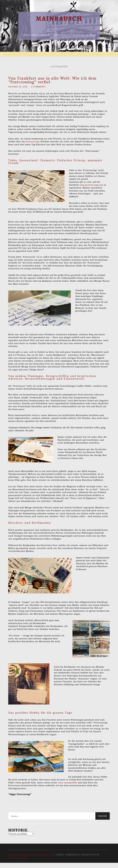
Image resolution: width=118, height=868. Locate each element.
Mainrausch (59, 18)
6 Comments (38, 87)
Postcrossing (33, 142)
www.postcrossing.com (91, 185)
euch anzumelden (67, 783)
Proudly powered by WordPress (30, 855)
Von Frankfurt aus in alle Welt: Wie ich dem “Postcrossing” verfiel (52, 80)
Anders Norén (18, 858)
